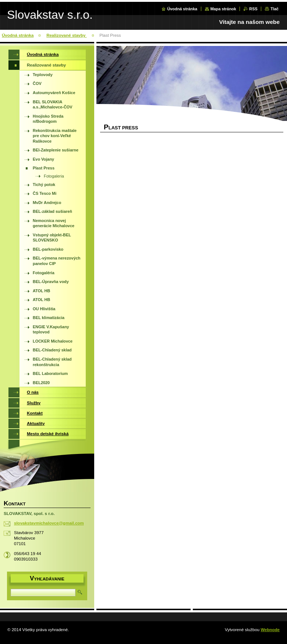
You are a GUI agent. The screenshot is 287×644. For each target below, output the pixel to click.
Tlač (274, 9)
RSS (253, 9)
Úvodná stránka (182, 9)
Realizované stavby (66, 35)
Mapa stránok (223, 9)
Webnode (270, 630)
